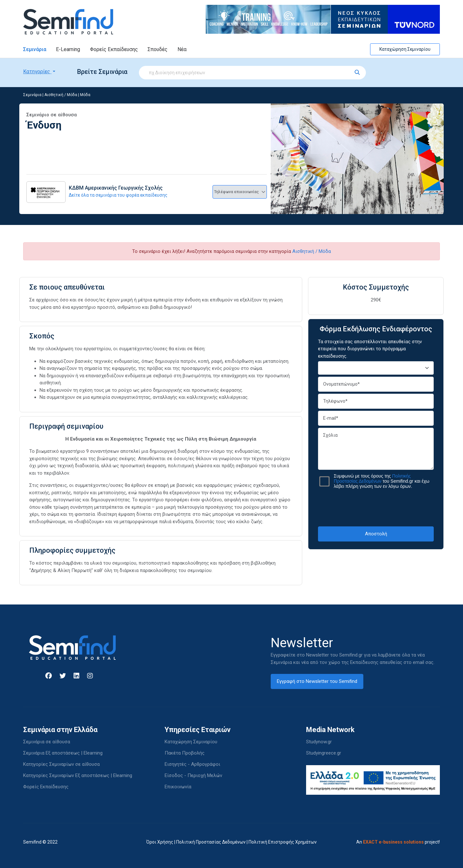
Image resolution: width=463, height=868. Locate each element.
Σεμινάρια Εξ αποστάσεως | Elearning (63, 753)
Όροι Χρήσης (160, 842)
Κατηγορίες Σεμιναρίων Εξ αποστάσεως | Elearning (78, 775)
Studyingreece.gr (324, 753)
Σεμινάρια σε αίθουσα (47, 742)
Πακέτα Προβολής (185, 753)
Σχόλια (376, 449)
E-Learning (68, 49)
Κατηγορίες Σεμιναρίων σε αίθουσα (61, 764)
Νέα (182, 49)
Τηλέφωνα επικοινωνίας (240, 192)
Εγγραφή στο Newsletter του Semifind (317, 681)
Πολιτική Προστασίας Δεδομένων (211, 842)
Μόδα (85, 95)
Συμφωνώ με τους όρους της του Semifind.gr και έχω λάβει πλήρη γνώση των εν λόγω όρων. (381, 481)
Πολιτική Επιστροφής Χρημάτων (283, 842)
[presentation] (376, 507)
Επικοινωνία (178, 787)
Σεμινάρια (35, 49)
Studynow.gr (319, 742)
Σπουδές (158, 49)
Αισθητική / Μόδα (61, 95)
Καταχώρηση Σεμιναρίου (405, 49)
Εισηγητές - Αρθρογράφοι (192, 764)
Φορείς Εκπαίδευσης (114, 49)
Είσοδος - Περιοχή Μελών (193, 775)
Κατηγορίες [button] (37, 72)
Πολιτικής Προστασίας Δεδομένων (372, 479)
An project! (398, 842)
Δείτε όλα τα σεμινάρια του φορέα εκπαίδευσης (118, 195)
